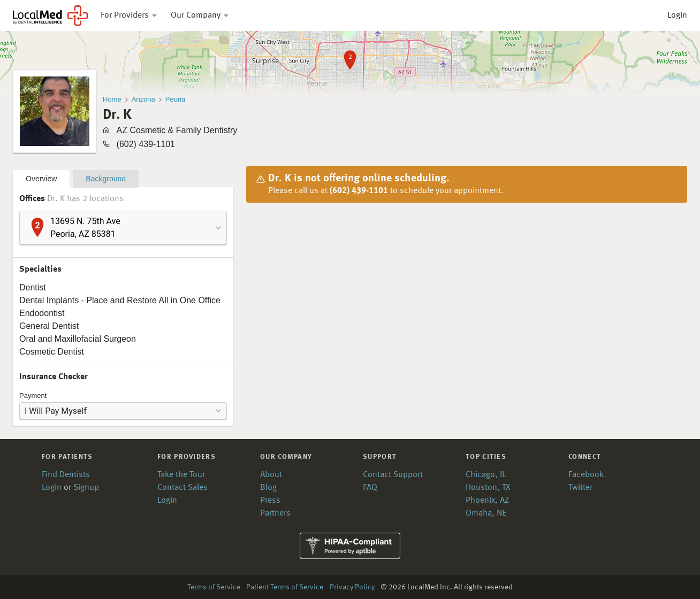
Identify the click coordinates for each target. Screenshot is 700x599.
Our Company (200, 16)
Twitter (580, 488)
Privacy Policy (352, 587)
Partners (275, 513)
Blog (268, 488)
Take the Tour (181, 475)
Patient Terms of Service (285, 587)
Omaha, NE (486, 513)
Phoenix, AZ (487, 501)
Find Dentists (66, 475)
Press (270, 501)
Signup (86, 488)
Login (677, 16)
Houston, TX (488, 488)
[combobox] (123, 228)
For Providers (129, 16)
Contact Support (393, 475)
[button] (123, 228)
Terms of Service (214, 587)
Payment (33, 396)
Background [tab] (106, 179)
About (271, 475)
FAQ (370, 488)
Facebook (586, 475)
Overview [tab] (41, 179)
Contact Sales (182, 488)
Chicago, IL (486, 475)
